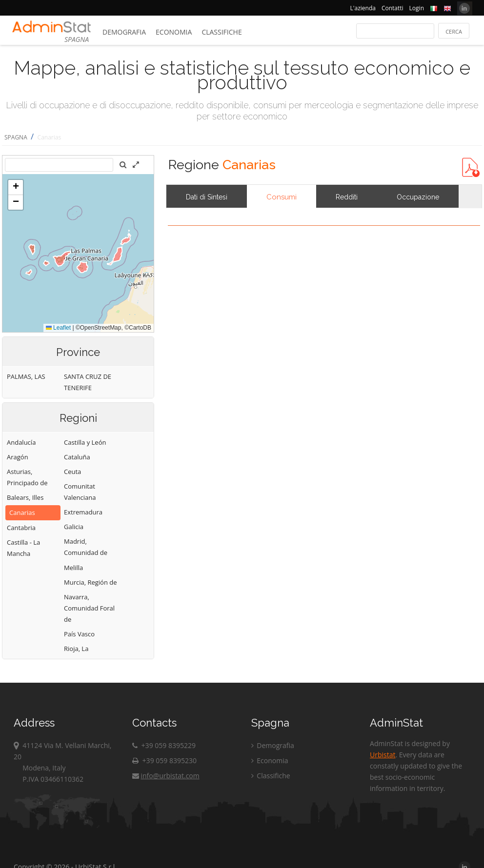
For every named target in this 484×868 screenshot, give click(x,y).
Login (417, 8)
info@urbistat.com (166, 776)
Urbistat (383, 755)
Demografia (124, 32)
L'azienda (363, 8)
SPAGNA (16, 137)
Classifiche (222, 32)
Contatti (393, 8)
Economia (174, 32)
